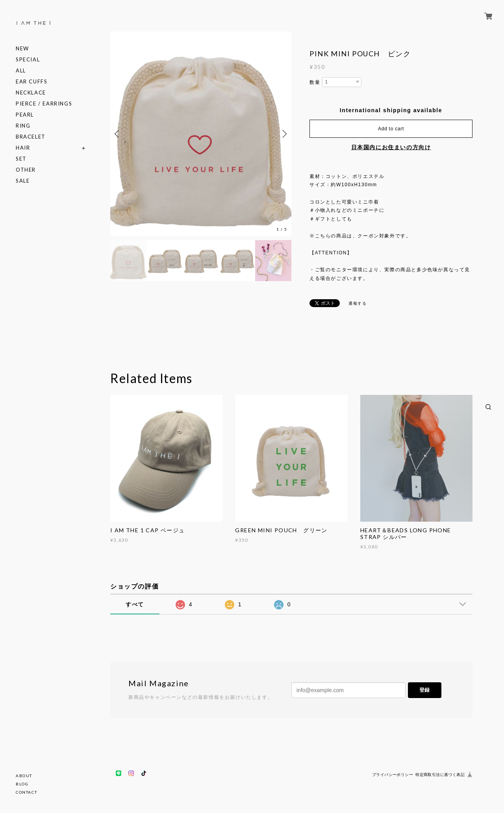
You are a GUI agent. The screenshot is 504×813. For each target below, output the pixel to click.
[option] (201, 134)
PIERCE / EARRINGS (44, 104)
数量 (315, 82)
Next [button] (283, 134)
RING (23, 126)
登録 (424, 690)
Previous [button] (118, 134)
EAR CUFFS (31, 82)
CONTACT (26, 792)
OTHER (26, 170)
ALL (21, 71)
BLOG (22, 784)
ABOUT (24, 776)
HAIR (23, 148)
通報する (358, 303)
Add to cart (391, 129)
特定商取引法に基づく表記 (440, 775)
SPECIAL (28, 60)
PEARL (25, 115)
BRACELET (31, 137)
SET (21, 159)
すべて (135, 604)
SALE (23, 181)
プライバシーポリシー (393, 775)
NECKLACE (31, 93)
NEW (22, 49)
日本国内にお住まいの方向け (391, 147)
